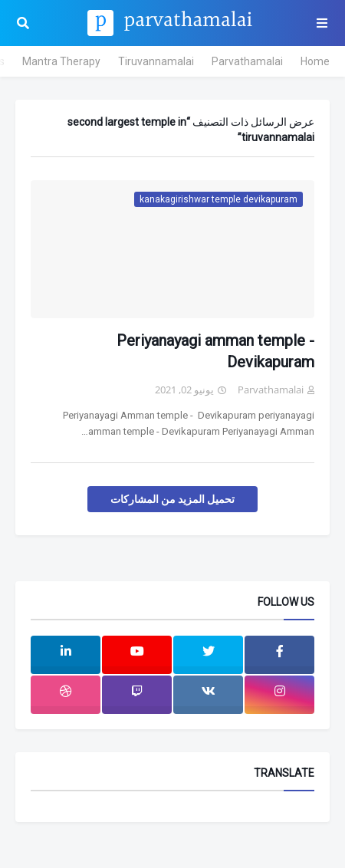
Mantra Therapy (61, 61)
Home (315, 61)
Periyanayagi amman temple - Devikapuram (215, 351)
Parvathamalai (247, 61)
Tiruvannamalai (156, 61)
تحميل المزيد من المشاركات (172, 499)
